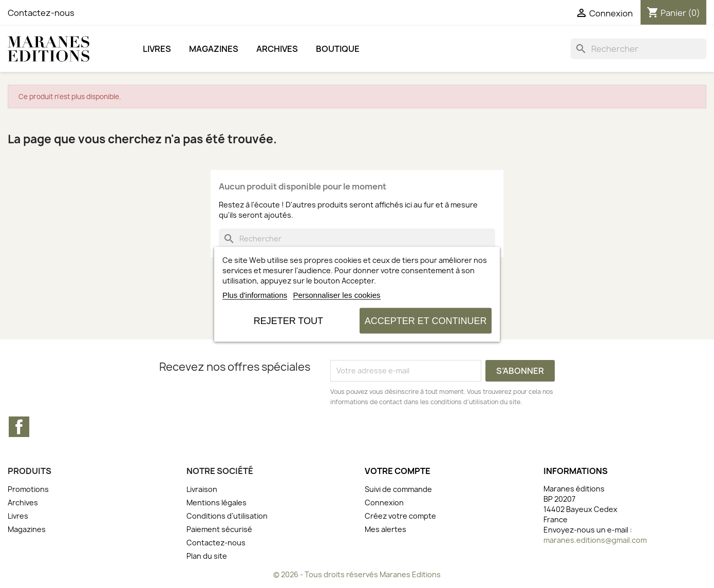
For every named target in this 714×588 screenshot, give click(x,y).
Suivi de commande (398, 489)
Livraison (202, 489)
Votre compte (398, 471)
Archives (277, 49)
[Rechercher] (638, 49)
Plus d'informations (255, 295)
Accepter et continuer (426, 320)
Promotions (28, 489)
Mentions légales (217, 502)
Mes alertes (386, 529)
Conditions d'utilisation (227, 516)
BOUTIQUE (338, 49)
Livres (157, 49)
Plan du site (207, 556)
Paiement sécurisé (219, 529)
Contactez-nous (41, 13)
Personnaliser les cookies (336, 295)
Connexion (384, 502)
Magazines (214, 49)
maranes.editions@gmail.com (595, 540)
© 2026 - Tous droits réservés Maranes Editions (357, 574)
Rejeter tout (288, 320)
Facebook (19, 427)
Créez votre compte (400, 516)
